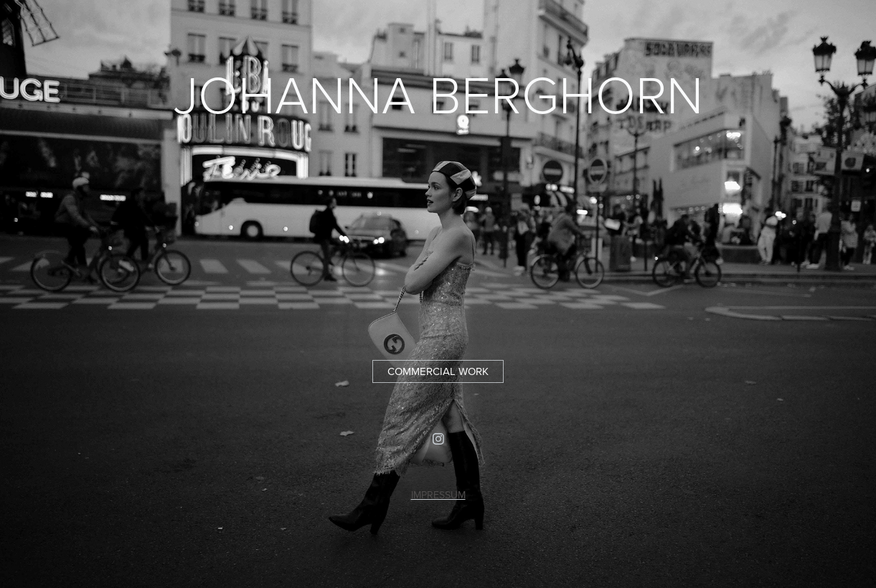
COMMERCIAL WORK (438, 371)
